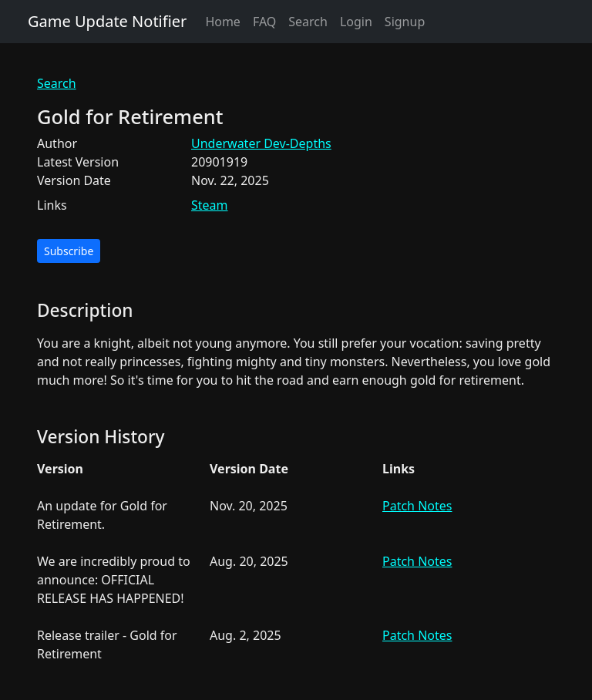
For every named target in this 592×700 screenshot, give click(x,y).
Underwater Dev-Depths (261, 143)
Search (308, 22)
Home (223, 22)
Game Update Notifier (107, 21)
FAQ (264, 22)
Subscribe (69, 251)
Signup (405, 22)
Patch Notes (417, 506)
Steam (210, 205)
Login (356, 22)
